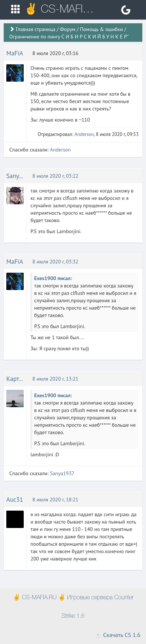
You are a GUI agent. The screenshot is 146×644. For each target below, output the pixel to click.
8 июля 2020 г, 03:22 (55, 176)
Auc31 (15, 500)
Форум (68, 29)
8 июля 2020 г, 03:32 (55, 262)
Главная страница (36, 29)
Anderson (84, 134)
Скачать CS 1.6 (118, 635)
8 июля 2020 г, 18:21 (55, 500)
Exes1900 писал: (53, 278)
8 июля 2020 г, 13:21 (55, 379)
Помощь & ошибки (102, 29)
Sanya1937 (21, 176)
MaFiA (15, 53)
